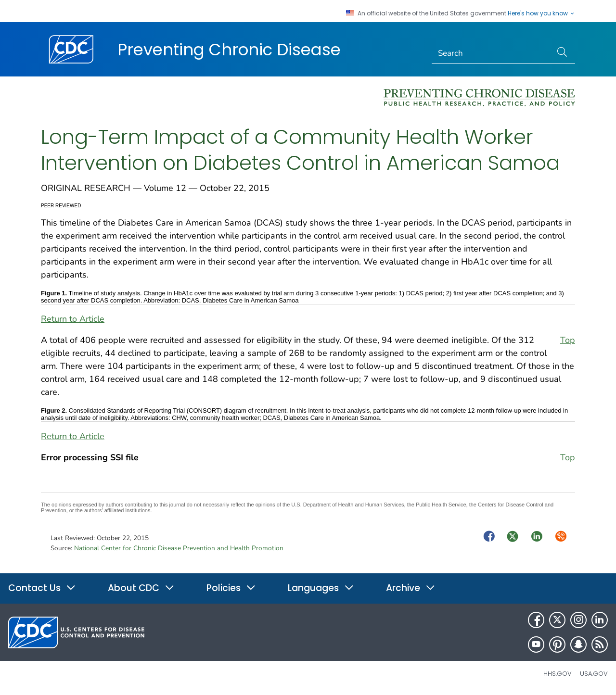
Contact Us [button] (42, 588)
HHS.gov (558, 674)
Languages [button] (321, 588)
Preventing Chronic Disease (229, 50)
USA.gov (594, 674)
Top (568, 340)
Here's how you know (541, 13)
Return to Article (73, 319)
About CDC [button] (141, 588)
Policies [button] (231, 588)
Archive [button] (411, 588)
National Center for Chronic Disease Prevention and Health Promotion (179, 548)
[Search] (492, 53)
